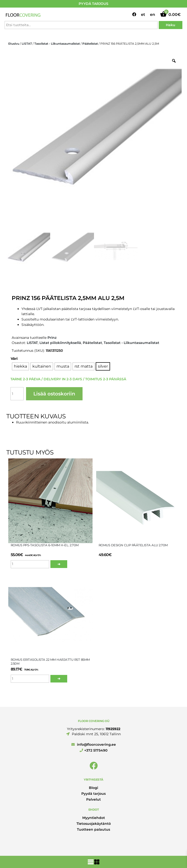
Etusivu (14, 44)
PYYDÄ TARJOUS (93, 4)
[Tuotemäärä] (17, 394)
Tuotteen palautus (93, 829)
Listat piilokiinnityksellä (60, 343)
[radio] (20, 366)
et (143, 15)
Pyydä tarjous (93, 794)
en (153, 15)
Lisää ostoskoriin (54, 394)
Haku (171, 25)
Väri (14, 359)
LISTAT (27, 44)
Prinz (52, 338)
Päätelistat (90, 44)
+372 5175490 (93, 750)
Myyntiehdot (94, 818)
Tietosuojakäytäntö (94, 824)
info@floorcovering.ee (94, 744)
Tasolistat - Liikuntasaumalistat (57, 44)
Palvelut (93, 799)
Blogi (93, 788)
